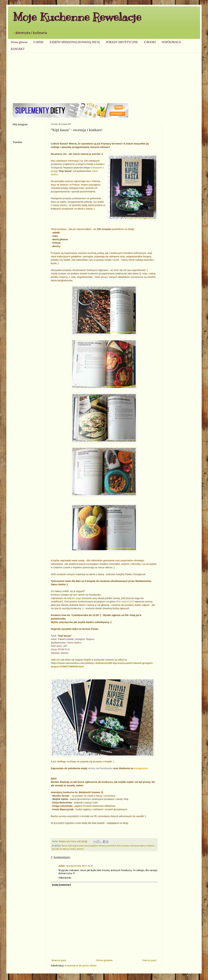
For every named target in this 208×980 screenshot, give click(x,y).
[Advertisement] (104, 76)
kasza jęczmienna (107, 846)
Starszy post (149, 960)
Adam (62, 866)
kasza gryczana (76, 846)
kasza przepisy (138, 846)
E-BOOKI (150, 42)
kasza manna (123, 846)
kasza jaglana (91, 846)
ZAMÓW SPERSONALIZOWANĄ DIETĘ (75, 42)
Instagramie (141, 768)
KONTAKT (18, 49)
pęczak (55, 849)
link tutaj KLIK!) (125, 601)
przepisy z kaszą (68, 849)
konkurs (151, 846)
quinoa (80, 849)
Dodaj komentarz (61, 885)
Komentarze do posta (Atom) (81, 965)
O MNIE (38, 42)
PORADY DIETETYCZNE (122, 42)
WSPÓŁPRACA (171, 42)
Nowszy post (59, 960)
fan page (77, 598)
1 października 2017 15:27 (79, 866)
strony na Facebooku (100, 768)
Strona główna (19, 42)
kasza (65, 846)
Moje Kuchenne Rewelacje (77, 17)
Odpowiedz (65, 878)
